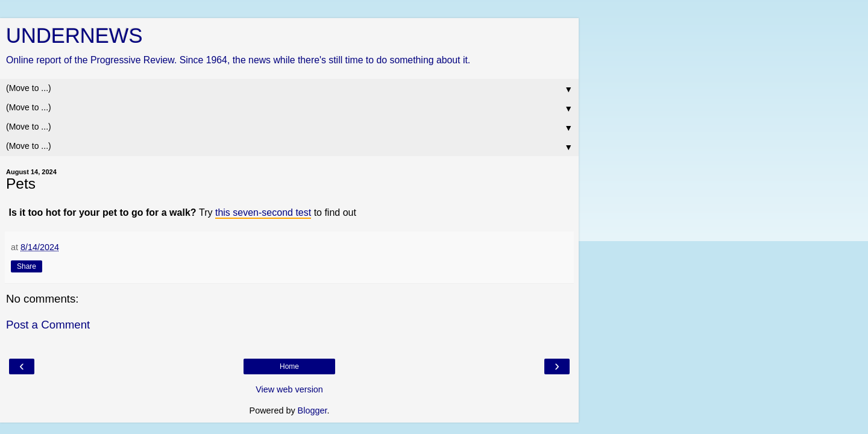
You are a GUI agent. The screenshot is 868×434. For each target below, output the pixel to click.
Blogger (313, 410)
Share (27, 266)
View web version (289, 389)
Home (289, 366)
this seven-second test (263, 212)
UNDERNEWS (74, 36)
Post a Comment (48, 325)
